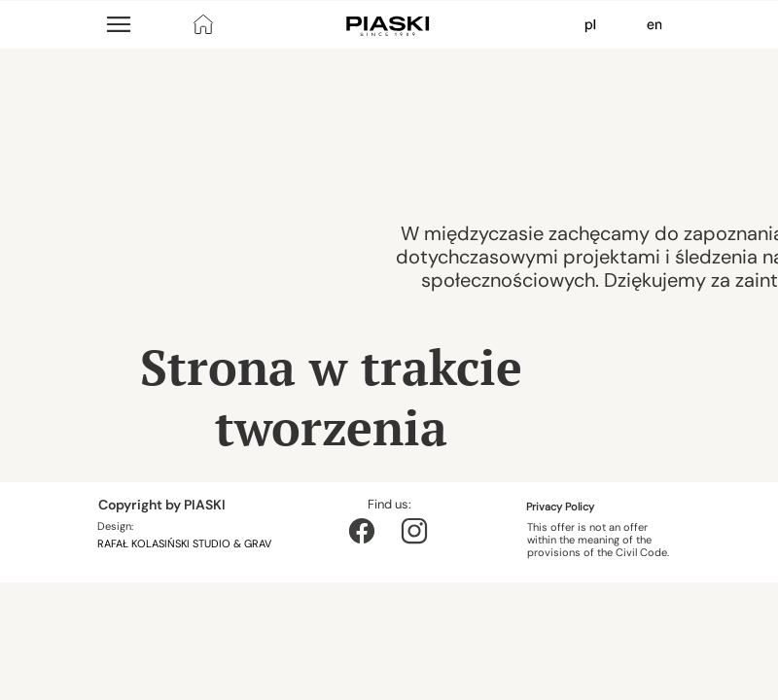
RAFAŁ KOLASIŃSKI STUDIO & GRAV (186, 543)
